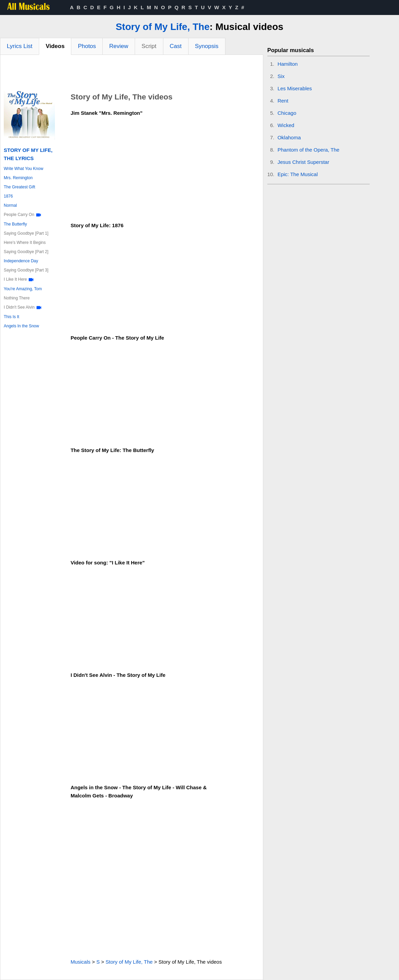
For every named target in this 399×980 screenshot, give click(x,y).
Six (281, 76)
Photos (87, 46)
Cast (176, 46)
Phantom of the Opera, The (309, 150)
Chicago (287, 113)
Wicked (286, 125)
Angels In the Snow (21, 326)
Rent (283, 101)
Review (119, 46)
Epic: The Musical (298, 174)
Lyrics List (20, 46)
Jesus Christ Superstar (304, 162)
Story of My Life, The (162, 27)
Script (149, 46)
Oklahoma (289, 137)
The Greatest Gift (19, 187)
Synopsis (207, 46)
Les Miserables (295, 88)
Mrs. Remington (18, 178)
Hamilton (288, 64)
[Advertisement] (132, 74)
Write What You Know (24, 169)
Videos (55, 46)
